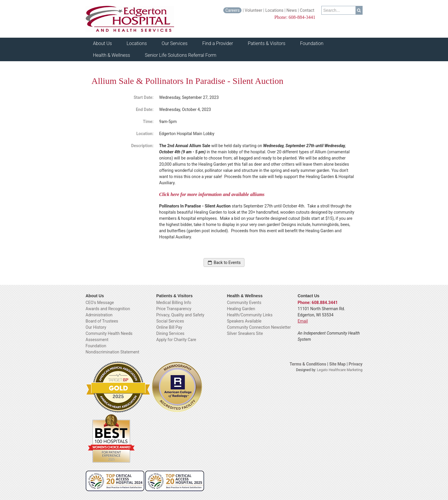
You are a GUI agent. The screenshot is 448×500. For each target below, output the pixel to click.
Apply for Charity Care (176, 340)
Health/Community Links (250, 315)
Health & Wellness (112, 55)
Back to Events (224, 263)
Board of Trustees (102, 321)
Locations (274, 10)
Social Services (170, 321)
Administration (99, 315)
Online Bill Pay (169, 327)
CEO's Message (100, 303)
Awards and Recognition (108, 309)
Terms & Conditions (308, 364)
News (292, 10)
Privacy (356, 364)
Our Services (175, 43)
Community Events (244, 303)
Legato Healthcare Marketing (340, 370)
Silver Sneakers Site (245, 333)
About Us (103, 43)
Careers (232, 10)
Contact (308, 10)
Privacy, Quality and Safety (180, 315)
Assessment (97, 340)
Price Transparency (174, 309)
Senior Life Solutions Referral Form (181, 55)
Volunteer (254, 10)
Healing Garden (241, 309)
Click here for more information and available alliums (212, 194)
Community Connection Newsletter (259, 327)
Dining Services (171, 333)
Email (303, 321)
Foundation (312, 43)
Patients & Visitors (267, 43)
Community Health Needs (109, 333)
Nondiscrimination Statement (113, 352)
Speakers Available (244, 321)
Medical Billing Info (174, 303)
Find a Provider (218, 43)
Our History (96, 327)
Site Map (338, 364)
